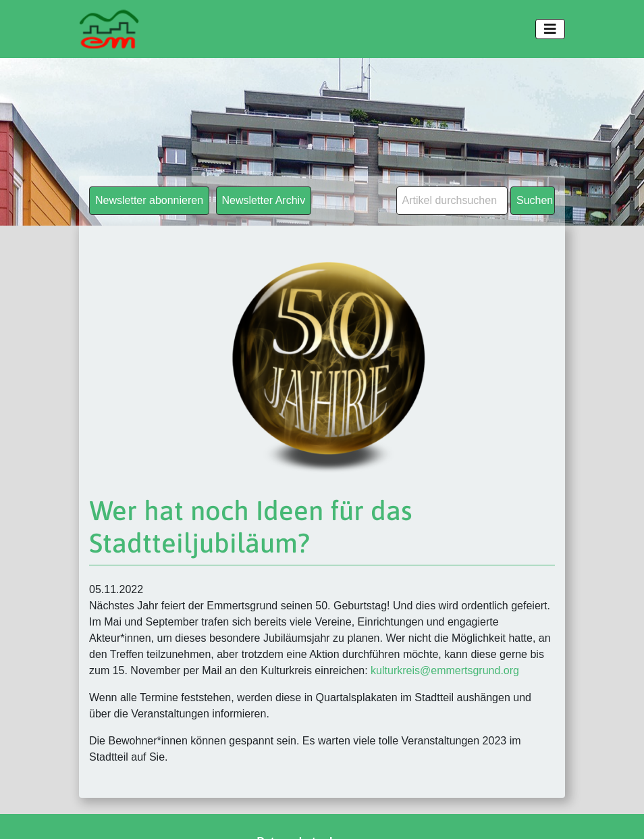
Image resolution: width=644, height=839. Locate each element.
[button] (30, 809)
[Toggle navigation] (550, 29)
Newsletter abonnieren (149, 200)
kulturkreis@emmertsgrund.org (445, 670)
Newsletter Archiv (264, 200)
